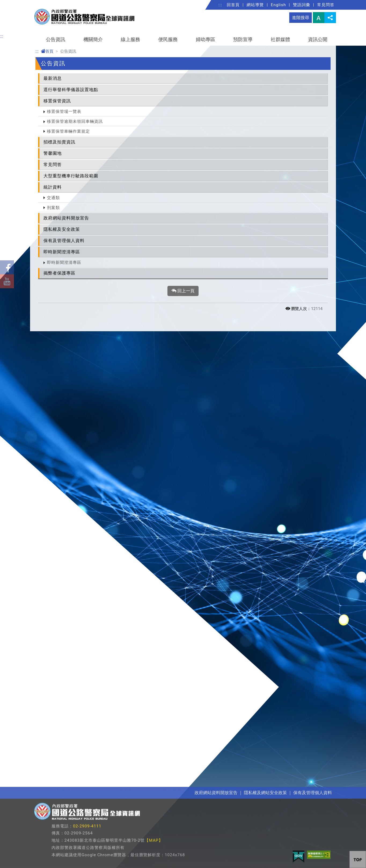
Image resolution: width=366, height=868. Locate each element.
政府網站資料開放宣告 (66, 218)
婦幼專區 (206, 39)
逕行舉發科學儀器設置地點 (71, 90)
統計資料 (53, 187)
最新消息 (53, 78)
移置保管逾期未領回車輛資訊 (75, 121)
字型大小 (319, 18)
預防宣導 (243, 39)
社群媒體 (280, 39)
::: (220, 5)
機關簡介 (93, 39)
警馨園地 (53, 153)
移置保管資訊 (57, 101)
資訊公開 (318, 39)
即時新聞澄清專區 (62, 252)
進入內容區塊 (13, 3)
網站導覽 (255, 5)
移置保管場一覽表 (64, 111)
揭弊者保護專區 (59, 273)
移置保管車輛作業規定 (68, 131)
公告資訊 (56, 39)
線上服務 (130, 39)
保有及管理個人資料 (64, 241)
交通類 (53, 198)
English (278, 5)
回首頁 (233, 5)
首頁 (47, 51)
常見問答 (326, 5)
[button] (358, 859)
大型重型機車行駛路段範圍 (71, 176)
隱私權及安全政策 (62, 229)
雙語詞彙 (302, 5)
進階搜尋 (301, 18)
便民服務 (168, 39)
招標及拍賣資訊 (59, 142)
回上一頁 (183, 291)
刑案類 (53, 208)
